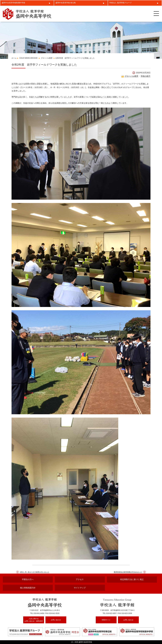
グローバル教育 (131, 76)
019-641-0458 (39, 613)
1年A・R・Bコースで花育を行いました (35, 572)
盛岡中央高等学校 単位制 (66, 3)
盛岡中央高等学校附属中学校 (13, 3)
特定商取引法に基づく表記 (132, 579)
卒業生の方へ (28, 579)
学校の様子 (146, 76)
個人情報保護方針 (28, 588)
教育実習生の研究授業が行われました (128, 572)
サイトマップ (80, 588)
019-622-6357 (111, 613)
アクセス (80, 579)
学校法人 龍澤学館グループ (120, 3)
